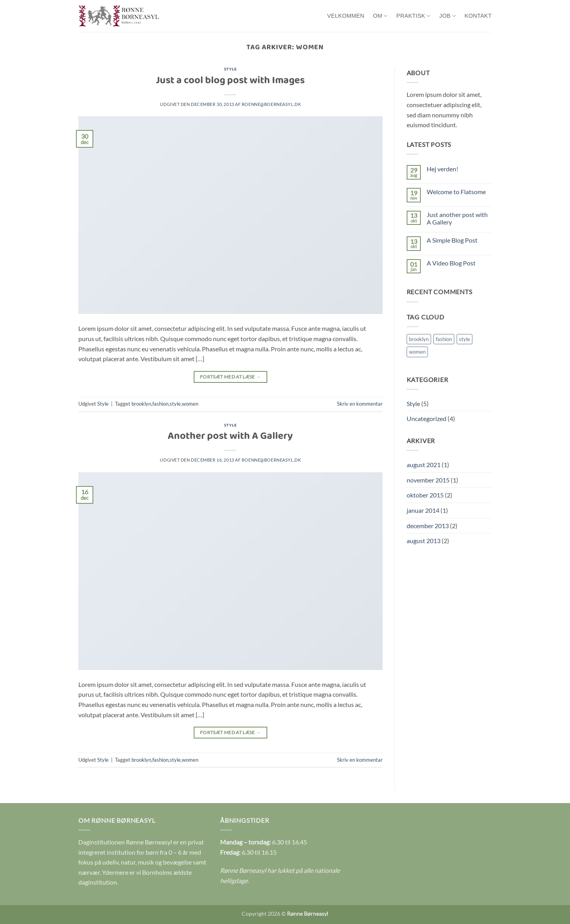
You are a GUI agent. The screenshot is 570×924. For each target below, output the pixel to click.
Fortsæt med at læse (230, 377)
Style (230, 70)
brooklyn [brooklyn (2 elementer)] (419, 339)
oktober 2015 (425, 495)
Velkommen (346, 16)
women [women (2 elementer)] (417, 352)
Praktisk (414, 16)
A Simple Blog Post (452, 240)
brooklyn (141, 404)
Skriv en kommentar (360, 404)
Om (380, 16)
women (190, 404)
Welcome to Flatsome (456, 192)
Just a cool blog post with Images (230, 81)
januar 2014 (423, 510)
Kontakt (478, 16)
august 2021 (424, 465)
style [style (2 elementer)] (465, 339)
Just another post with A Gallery (457, 218)
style (175, 404)
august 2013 (424, 541)
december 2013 (428, 526)
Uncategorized (427, 418)
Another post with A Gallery (230, 437)
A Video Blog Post (451, 263)
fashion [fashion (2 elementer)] (444, 339)
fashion (160, 404)
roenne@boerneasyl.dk (271, 104)
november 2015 (428, 480)
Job (448, 16)
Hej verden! (442, 169)
